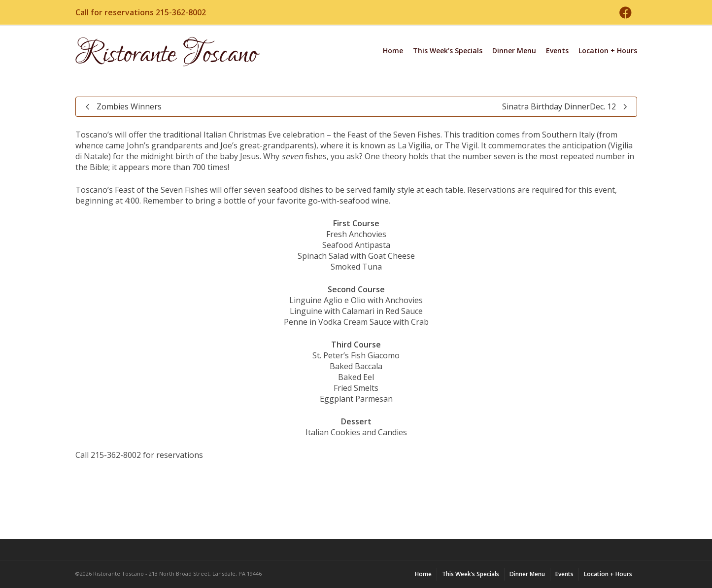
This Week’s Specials (448, 51)
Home (393, 51)
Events (557, 51)
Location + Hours (608, 51)
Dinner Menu (514, 51)
